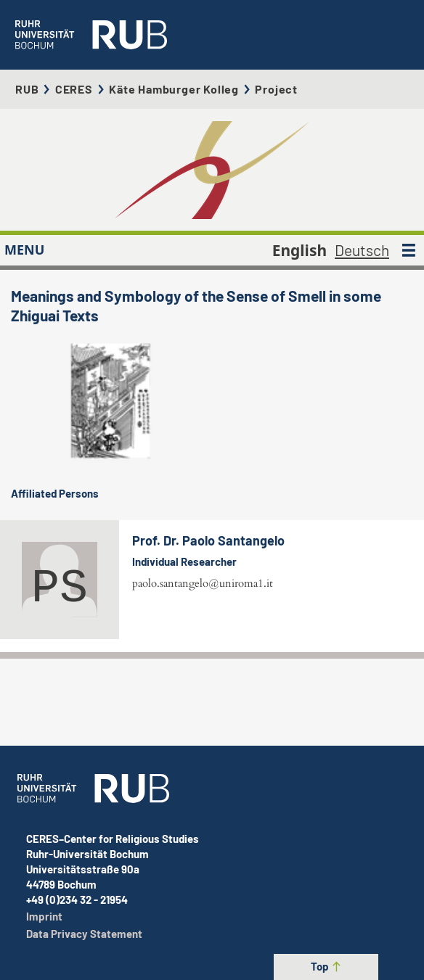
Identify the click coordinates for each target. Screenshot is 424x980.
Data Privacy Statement (84, 934)
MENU (24, 250)
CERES (74, 89)
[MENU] (409, 250)
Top (326, 966)
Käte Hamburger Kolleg (174, 89)
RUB (27, 89)
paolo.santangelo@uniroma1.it (203, 583)
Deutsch (362, 250)
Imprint (44, 916)
